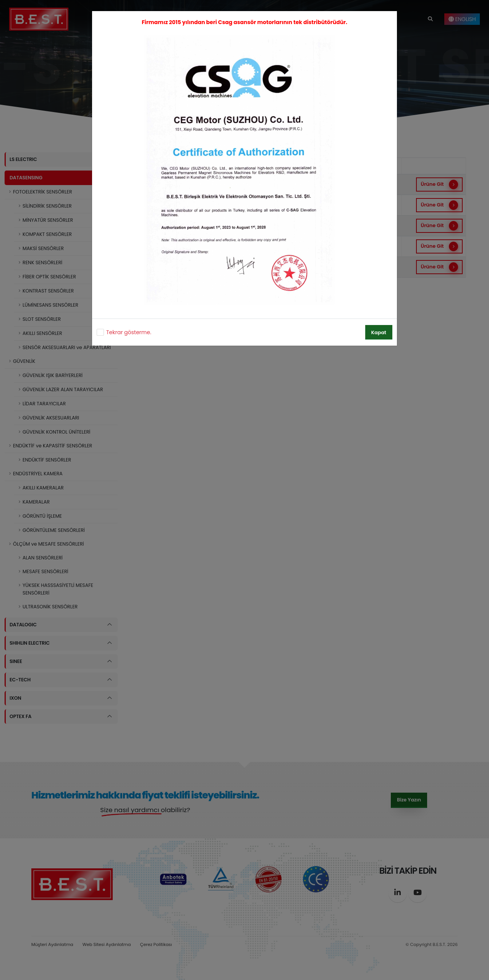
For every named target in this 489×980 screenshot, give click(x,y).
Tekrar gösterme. (129, 332)
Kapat (379, 332)
